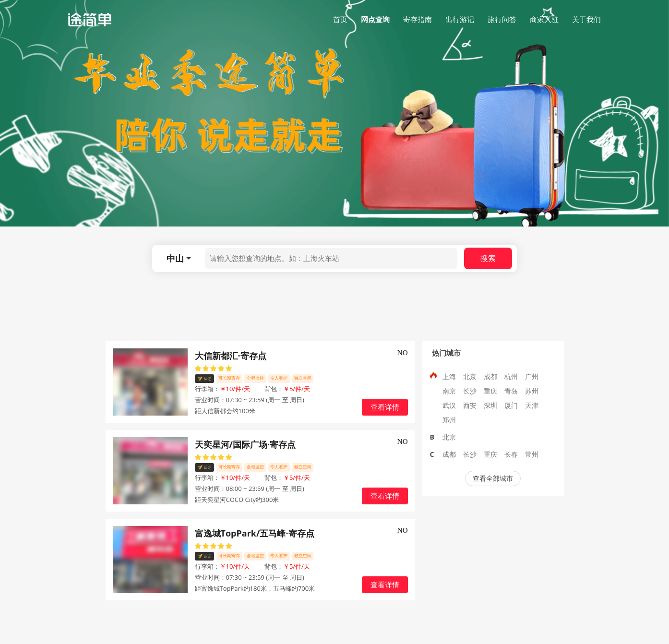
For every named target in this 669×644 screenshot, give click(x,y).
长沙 (470, 391)
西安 (470, 405)
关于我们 (586, 19)
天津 (532, 405)
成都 (490, 376)
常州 (532, 454)
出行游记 (460, 19)
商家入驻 (544, 19)
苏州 (532, 391)
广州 (532, 376)
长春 (511, 454)
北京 (470, 376)
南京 (449, 391)
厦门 (511, 405)
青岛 (511, 391)
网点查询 (375, 19)
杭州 (511, 376)
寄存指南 (418, 19)
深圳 (490, 405)
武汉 (449, 405)
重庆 (490, 391)
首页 (340, 19)
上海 (449, 376)
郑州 (449, 420)
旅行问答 (502, 19)
